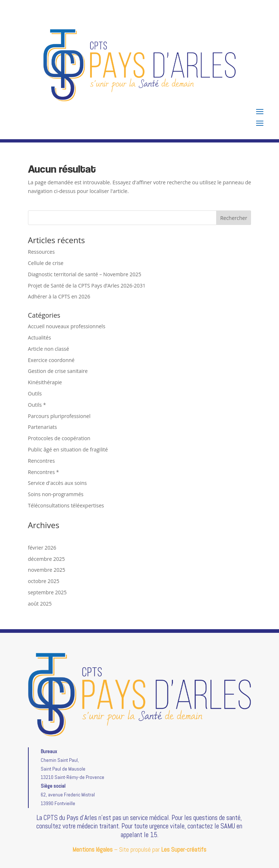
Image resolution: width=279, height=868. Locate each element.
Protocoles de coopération (59, 438)
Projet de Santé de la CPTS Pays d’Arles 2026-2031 (87, 286)
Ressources (41, 252)
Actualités (40, 337)
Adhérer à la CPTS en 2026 (59, 296)
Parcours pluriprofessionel (59, 416)
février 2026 (42, 548)
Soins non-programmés (56, 494)
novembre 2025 (47, 570)
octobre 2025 (44, 581)
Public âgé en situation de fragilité (68, 449)
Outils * (37, 405)
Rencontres (41, 461)
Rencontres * (43, 472)
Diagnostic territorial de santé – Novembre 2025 (85, 274)
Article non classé (48, 349)
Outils (35, 393)
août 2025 (40, 604)
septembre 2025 (47, 592)
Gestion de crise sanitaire (58, 371)
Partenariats (43, 427)
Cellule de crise (46, 263)
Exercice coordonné (51, 360)
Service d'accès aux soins (57, 483)
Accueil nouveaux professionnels (67, 326)
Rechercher (234, 218)
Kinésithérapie (45, 382)
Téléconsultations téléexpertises (66, 505)
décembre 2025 (46, 559)
